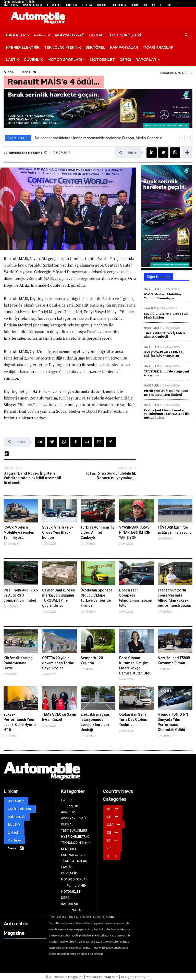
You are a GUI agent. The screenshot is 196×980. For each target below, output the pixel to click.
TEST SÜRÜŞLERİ (125, 35)
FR (169, 5)
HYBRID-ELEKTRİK (23, 47)
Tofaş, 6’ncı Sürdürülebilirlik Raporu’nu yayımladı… (111, 476)
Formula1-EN (77, 885)
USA (145, 5)
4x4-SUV (150, 308)
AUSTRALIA (119, 5)
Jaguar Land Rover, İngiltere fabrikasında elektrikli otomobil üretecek (32, 478)
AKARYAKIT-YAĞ (70, 35)
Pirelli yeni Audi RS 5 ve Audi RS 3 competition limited (166, 392)
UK (154, 5)
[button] (186, 35)
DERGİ (125, 60)
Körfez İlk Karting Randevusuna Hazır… (18, 663)
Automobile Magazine (26, 153)
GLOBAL (97, 35)
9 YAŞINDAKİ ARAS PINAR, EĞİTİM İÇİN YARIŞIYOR (164, 354)
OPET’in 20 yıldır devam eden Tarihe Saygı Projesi (58, 663)
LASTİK (13, 60)
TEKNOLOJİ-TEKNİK (63, 47)
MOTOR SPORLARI (67, 60)
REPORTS (74, 910)
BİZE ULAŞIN (11, 5)
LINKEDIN (72, 5)
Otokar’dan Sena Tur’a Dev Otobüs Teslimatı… (133, 720)
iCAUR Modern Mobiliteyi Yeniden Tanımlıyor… (163, 296)
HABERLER (18, 35)
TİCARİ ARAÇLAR (158, 47)
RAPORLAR (148, 60)
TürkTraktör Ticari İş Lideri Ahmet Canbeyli (164, 335)
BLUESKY (87, 5)
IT (177, 5)
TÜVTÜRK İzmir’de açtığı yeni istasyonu (167, 373)
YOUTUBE (102, 5)
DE (162, 5)
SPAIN (134, 5)
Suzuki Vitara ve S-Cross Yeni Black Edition (166, 315)
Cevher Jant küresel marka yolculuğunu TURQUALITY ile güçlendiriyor (166, 414)
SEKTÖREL (95, 47)
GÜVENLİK (33, 60)
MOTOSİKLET (102, 60)
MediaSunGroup (32, 5)
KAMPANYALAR (124, 47)
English (72, 806)
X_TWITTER (54, 5)
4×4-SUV (42, 35)
